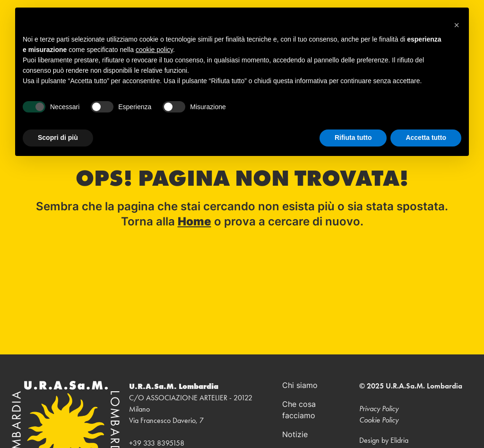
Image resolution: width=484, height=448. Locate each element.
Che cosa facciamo (299, 411)
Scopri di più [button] (58, 138)
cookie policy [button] (154, 50)
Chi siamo (300, 386)
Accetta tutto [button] (426, 138)
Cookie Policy (379, 420)
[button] (457, 23)
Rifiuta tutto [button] (353, 138)
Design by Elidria (384, 440)
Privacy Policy (379, 409)
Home (194, 223)
